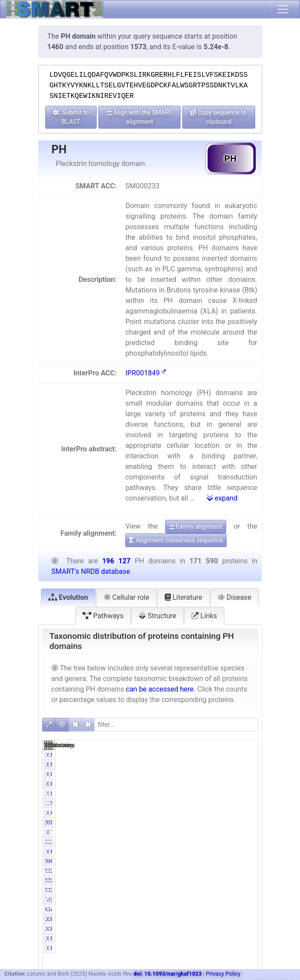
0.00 (216, 755)
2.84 (246, 871)
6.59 (216, 813)
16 (234, 774)
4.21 (246, 909)
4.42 (216, 900)
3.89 (216, 909)
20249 (203, 842)
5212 (231, 890)
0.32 (246, 861)
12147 (233, 813)
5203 (201, 890)
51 (234, 822)
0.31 (216, 861)
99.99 (217, 793)
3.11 (216, 880)
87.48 (247, 793)
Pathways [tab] (103, 616)
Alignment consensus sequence (176, 540)
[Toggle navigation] (283, 9)
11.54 (247, 842)
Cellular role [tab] (127, 597)
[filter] (176, 725)
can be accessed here (160, 689)
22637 (233, 842)
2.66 (246, 890)
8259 (231, 909)
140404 (204, 832)
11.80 (217, 842)
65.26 (247, 851)
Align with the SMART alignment (140, 117)
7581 (201, 900)
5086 (201, 871)
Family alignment (196, 526)
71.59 (247, 832)
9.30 (246, 803)
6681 (201, 909)
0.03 (216, 822)
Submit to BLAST (71, 117)
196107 (235, 793)
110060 (204, 851)
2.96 (216, 871)
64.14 (217, 851)
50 (204, 822)
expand (222, 498)
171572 (204, 793)
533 (202, 861)
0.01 (216, 774)
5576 (231, 871)
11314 (203, 813)
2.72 (246, 880)
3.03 (216, 890)
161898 (235, 832)
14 (204, 774)
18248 (203, 803)
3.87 (246, 900)
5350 (231, 880)
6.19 (246, 813)
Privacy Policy (223, 974)
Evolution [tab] (68, 597)
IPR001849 (145, 373)
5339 (201, 880)
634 (232, 861)
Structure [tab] (157, 616)
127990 (235, 851)
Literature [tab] (184, 597)
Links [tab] (204, 616)
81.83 (217, 832)
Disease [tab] (235, 597)
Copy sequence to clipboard (219, 117)
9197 (231, 900)
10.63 (217, 803)
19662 (233, 803)
